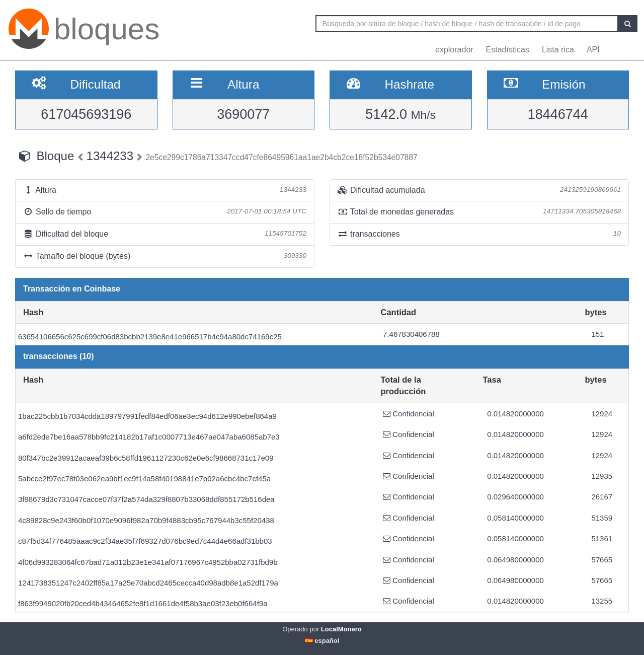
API (593, 50)
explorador (454, 50)
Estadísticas (508, 50)
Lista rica (558, 50)
